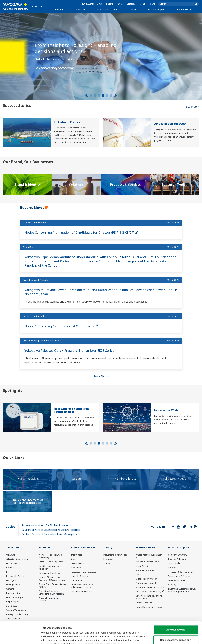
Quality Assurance (177, 580)
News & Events (87, 4)
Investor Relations (105, 4)
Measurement (78, 563)
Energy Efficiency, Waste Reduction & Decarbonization (52, 579)
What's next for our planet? (149, 555)
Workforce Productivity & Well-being (50, 556)
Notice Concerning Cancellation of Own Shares (61, 326)
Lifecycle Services (79, 576)
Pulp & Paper (12, 602)
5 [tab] (107, 95)
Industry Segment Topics (148, 562)
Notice (10, 527)
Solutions (81, 9)
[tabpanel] (101, 57)
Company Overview (178, 555)
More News (101, 376)
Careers (120, 4)
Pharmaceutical (14, 593)
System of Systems (145, 570)
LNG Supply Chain (15, 563)
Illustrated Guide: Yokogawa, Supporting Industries (182, 590)
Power (9, 572)
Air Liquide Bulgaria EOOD (170, 124)
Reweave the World (166, 410)
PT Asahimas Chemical (68, 122)
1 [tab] (91, 95)
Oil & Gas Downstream (17, 559)
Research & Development (180, 572)
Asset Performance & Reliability (49, 567)
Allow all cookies (176, 611)
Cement (10, 589)
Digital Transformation (146, 579)
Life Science (77, 580)
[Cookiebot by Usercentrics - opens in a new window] (20, 638)
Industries (60, 9)
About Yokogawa (185, 9)
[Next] (116, 95)
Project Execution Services (84, 572)
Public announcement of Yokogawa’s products (83, 586)
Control (75, 559)
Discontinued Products (82, 591)
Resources (108, 559)
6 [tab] (111, 95)
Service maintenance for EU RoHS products (47, 525)
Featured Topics (156, 9)
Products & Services (108, 9)
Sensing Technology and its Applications (149, 597)
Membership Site (147, 4)
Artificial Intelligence (145, 583)
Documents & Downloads (115, 555)
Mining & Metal (13, 585)
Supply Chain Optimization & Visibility (52, 585)
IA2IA (138, 575)
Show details (165, 638)
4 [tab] (103, 95)
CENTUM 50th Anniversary (148, 591)
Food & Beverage (15, 597)
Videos (107, 563)
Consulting (76, 568)
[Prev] (86, 95)
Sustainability (175, 563)
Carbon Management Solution (49, 599)
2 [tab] (95, 95)
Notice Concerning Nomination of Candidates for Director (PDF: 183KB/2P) (81, 232)
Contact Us (132, 4)
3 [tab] (99, 95)
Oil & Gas (11, 555)
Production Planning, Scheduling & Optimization (51, 592)
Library (133, 9)
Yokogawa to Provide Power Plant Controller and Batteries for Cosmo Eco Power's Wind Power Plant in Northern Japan (101, 292)
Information (77, 555)
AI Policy (172, 585)
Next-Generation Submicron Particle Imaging (71, 410)
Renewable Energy (15, 576)
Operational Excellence (50, 573)
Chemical (11, 568)
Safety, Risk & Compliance (51, 562)
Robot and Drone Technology (150, 587)
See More (193, 106)
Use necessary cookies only (176, 621)
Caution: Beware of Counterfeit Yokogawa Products (52, 530)
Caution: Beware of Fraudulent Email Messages (49, 534)
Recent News (32, 207)
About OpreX (142, 566)
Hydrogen (11, 580)
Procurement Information (180, 576)
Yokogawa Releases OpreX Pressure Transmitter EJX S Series (69, 350)
